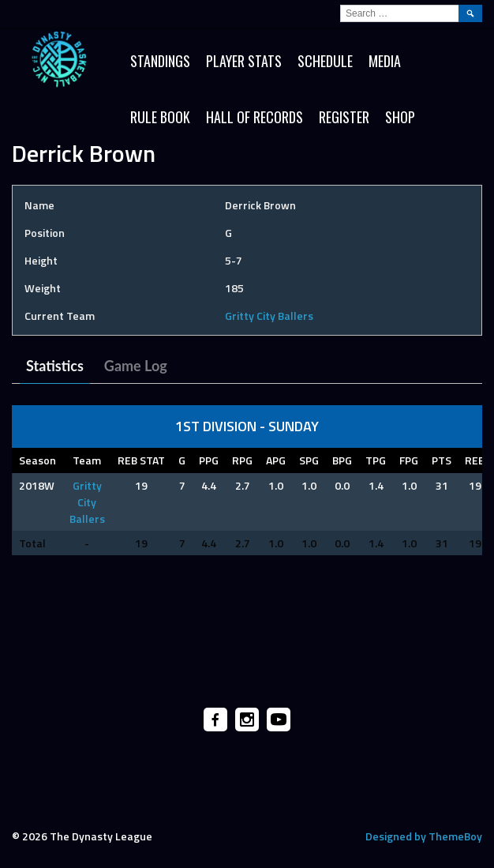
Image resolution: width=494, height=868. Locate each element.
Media (385, 61)
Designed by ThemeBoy (424, 836)
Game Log (136, 366)
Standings (160, 61)
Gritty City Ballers (269, 316)
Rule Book (160, 117)
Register (344, 117)
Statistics (55, 366)
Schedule (325, 61)
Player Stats (244, 61)
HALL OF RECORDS (254, 117)
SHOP (400, 117)
